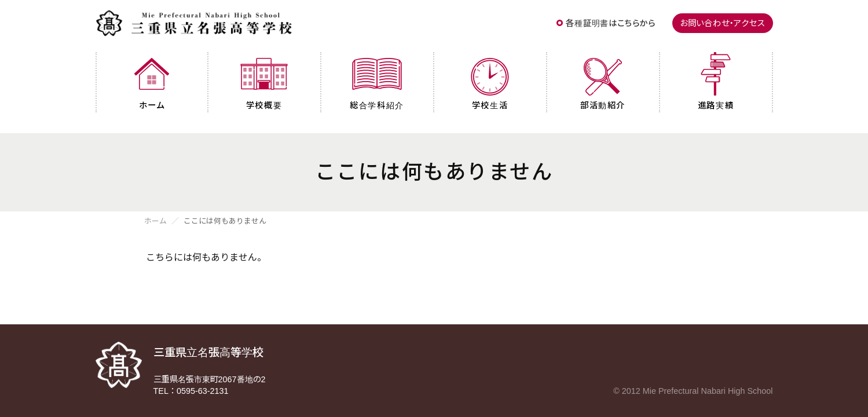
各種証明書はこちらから (611, 23)
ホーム (155, 222)
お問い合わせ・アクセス (723, 23)
